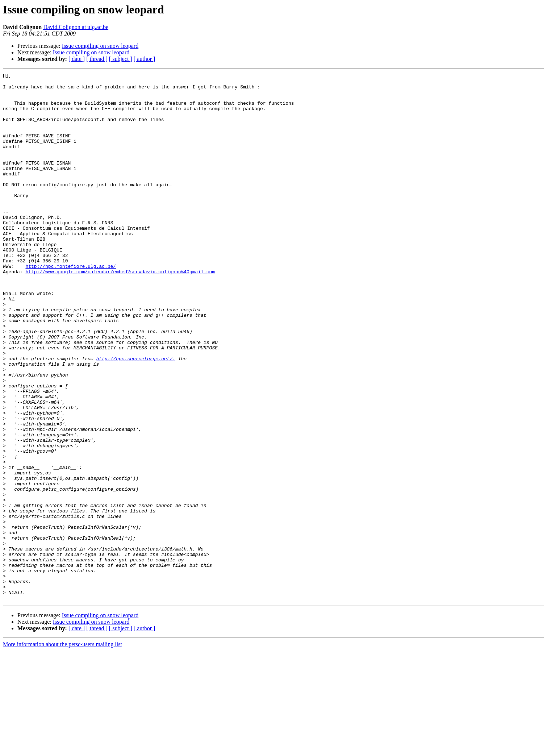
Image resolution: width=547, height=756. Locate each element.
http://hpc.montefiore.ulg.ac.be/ (71, 305)
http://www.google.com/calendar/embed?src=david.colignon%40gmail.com (120, 312)
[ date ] (77, 59)
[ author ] (145, 59)
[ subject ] (121, 59)
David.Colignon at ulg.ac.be (76, 27)
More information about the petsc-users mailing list (62, 750)
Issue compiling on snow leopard (100, 46)
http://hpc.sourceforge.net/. (135, 416)
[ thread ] (97, 59)
